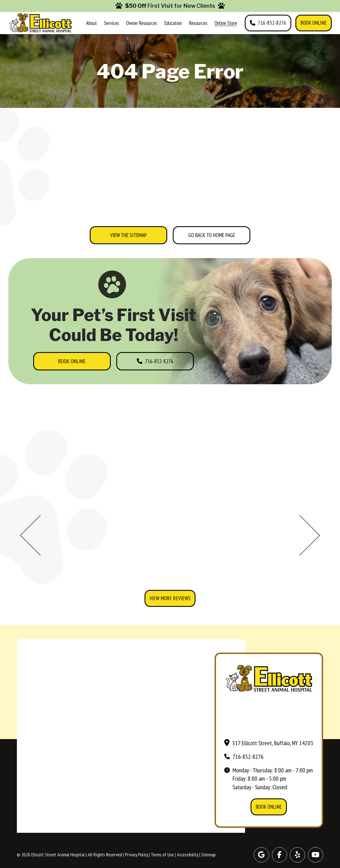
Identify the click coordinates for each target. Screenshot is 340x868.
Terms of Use (162, 855)
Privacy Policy (136, 855)
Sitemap (208, 855)
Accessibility (188, 855)
